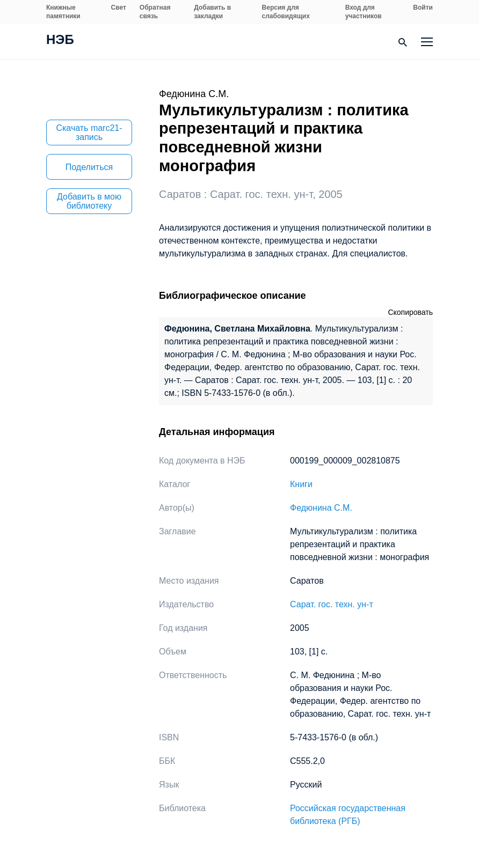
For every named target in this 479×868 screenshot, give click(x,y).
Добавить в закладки (212, 12)
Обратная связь (155, 12)
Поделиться (89, 167)
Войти (423, 8)
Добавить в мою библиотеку (89, 201)
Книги (301, 484)
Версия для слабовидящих (286, 12)
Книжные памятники (63, 12)
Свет (119, 8)
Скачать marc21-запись (89, 133)
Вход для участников (364, 12)
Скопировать (410, 312)
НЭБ (60, 41)
